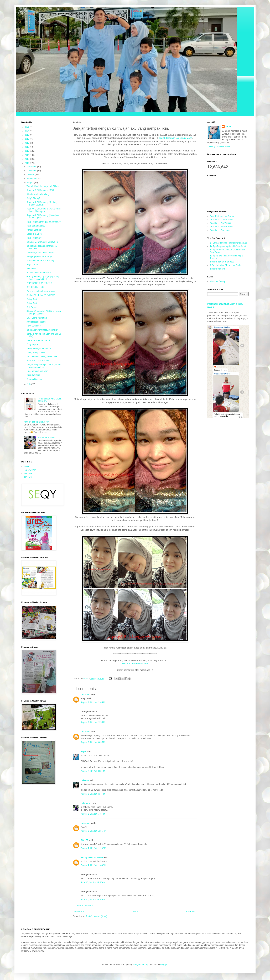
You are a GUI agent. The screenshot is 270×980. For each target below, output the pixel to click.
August (31, 183)
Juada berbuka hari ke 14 (38, 340)
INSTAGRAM (30, 470)
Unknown (85, 694)
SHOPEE (28, 473)
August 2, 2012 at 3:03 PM (93, 742)
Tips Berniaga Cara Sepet (222, 262)
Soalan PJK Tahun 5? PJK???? (41, 295)
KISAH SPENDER (46, 438)
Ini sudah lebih (33, 375)
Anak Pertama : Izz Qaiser (222, 216)
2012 (27, 163)
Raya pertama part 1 (36, 226)
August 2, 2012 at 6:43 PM (93, 814)
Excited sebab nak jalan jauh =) (41, 291)
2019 (27, 135)
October (31, 175)
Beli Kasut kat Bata (35, 287)
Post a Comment (85, 905)
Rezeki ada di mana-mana (39, 273)
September (32, 179)
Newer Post (79, 911)
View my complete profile (219, 146)
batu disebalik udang (36, 322)
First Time (31, 268)
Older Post (191, 911)
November (32, 171)
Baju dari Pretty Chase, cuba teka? (42, 330)
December (32, 167)
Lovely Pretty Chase (36, 352)
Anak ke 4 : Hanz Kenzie (221, 227)
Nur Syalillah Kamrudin (92, 857)
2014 (27, 155)
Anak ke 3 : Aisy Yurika (220, 223)
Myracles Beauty (218, 281)
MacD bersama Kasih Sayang (40, 261)
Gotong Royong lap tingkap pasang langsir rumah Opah (43, 278)
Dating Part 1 (33, 303)
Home (136, 911)
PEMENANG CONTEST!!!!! (39, 283)
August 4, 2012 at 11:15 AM (93, 848)
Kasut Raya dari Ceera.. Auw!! (40, 252)
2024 (27, 131)
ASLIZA (84, 840)
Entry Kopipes (33, 344)
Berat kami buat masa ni (38, 361)
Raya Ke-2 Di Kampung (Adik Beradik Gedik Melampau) (44, 210)
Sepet (84, 752)
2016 (27, 147)
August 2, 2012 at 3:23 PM (93, 771)
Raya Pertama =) (34, 238)
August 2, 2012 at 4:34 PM (93, 794)
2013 (27, 159)
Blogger (164, 965)
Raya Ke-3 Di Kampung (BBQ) (41, 190)
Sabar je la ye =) (34, 234)
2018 (27, 139)
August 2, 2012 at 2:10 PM (93, 702)
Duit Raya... (32, 307)
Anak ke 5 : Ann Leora (220, 230)
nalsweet (85, 780)
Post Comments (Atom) (96, 916)
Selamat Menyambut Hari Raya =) (42, 242)
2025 (27, 127)
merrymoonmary (140, 965)
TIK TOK (28, 477)
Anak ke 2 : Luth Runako (221, 220)
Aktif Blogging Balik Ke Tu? (36, 422)
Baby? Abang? (33, 198)
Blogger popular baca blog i (39, 256)
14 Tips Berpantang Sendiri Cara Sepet (228, 246)
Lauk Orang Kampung (37, 318)
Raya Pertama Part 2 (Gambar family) (44, 222)
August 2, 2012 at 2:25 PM (93, 722)
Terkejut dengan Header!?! (39, 349)
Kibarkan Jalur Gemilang (38, 194)
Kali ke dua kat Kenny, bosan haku (42, 356)
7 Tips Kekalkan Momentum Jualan (226, 265)
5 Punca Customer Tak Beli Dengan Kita (228, 243)
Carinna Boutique (35, 379)
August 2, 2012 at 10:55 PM (93, 831)
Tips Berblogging (218, 269)
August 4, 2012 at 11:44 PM (93, 865)
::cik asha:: (86, 803)
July (29, 384)
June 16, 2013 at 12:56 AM (93, 882)
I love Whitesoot (34, 326)
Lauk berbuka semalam (37, 371)
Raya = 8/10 (32, 265)
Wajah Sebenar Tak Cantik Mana (176, 138)
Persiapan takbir (34, 230)
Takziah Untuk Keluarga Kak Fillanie (43, 186)
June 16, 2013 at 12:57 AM (93, 899)
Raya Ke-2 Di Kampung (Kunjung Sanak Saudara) (42, 203)
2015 (27, 151)
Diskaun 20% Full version (135, 664)
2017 (27, 143)
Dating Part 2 (33, 299)
